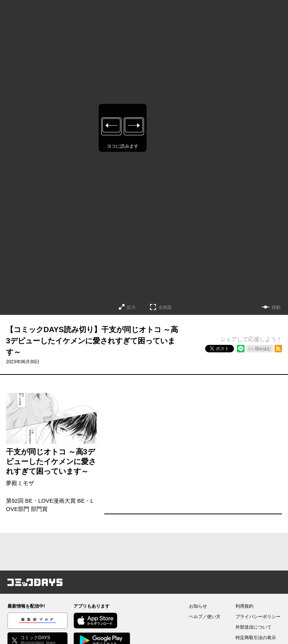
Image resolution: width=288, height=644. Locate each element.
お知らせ (198, 606)
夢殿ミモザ (20, 483)
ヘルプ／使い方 (205, 617)
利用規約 (244, 606)
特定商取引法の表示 (256, 638)
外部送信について (253, 627)
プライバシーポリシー (258, 617)
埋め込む (263, 349)
